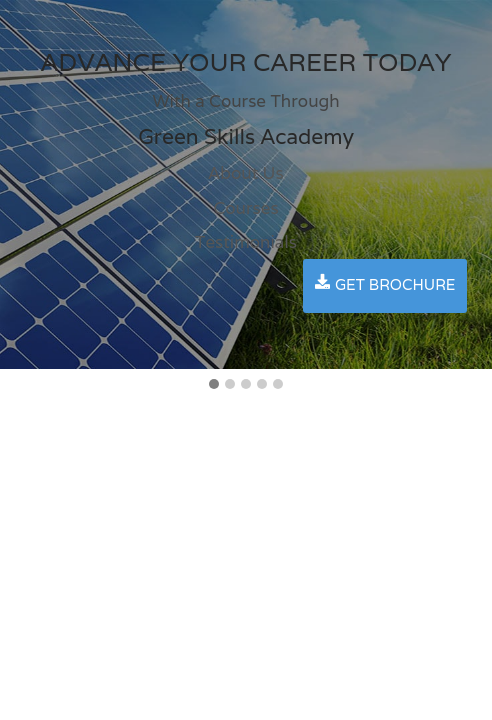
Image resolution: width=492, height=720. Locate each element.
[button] (214, 385)
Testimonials (246, 242)
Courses (245, 208)
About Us (245, 173)
